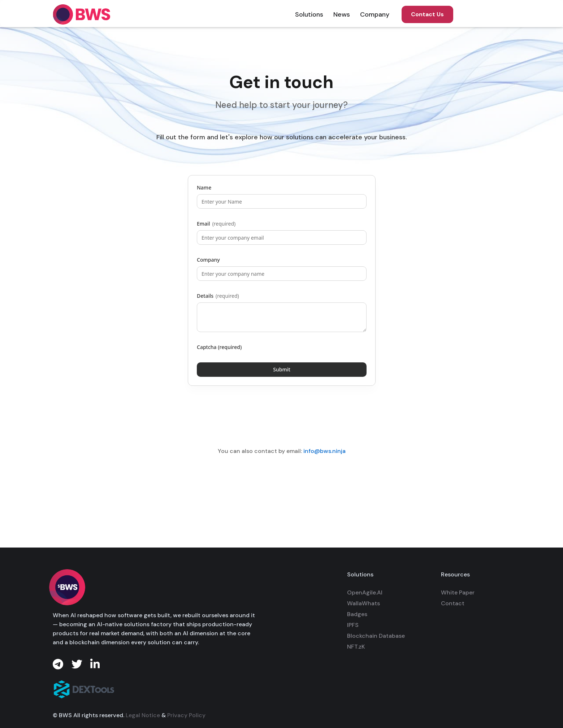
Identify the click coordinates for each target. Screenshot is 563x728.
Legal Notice (143, 721)
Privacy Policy (186, 721)
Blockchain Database (376, 636)
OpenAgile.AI (365, 592)
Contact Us (427, 14)
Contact (453, 603)
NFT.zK (356, 647)
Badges (357, 614)
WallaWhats (363, 603)
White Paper (458, 592)
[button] (309, 14)
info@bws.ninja (324, 451)
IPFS (353, 625)
